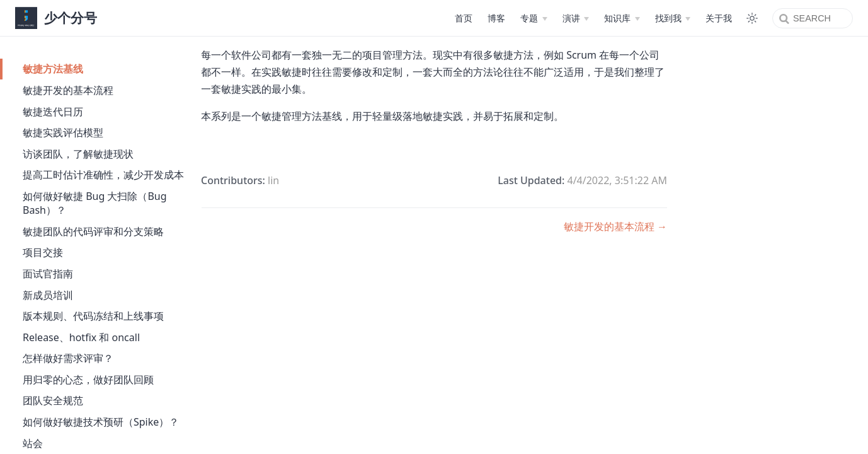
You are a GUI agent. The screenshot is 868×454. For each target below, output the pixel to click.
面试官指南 (48, 274)
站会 (33, 443)
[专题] (534, 18)
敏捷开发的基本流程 (68, 90)
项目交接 (43, 252)
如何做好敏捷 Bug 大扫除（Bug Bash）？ (95, 203)
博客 (496, 18)
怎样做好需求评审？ (68, 358)
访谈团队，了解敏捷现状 (78, 154)
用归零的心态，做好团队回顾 (88, 380)
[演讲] (576, 18)
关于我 (719, 18)
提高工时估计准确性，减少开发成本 (103, 175)
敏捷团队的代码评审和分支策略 (93, 231)
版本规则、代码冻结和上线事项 (93, 316)
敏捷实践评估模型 (63, 132)
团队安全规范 (53, 400)
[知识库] (622, 18)
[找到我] (673, 18)
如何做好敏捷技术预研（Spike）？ (101, 422)
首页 (464, 18)
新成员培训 (48, 295)
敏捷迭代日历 (53, 112)
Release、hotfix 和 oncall (81, 337)
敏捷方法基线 (53, 69)
